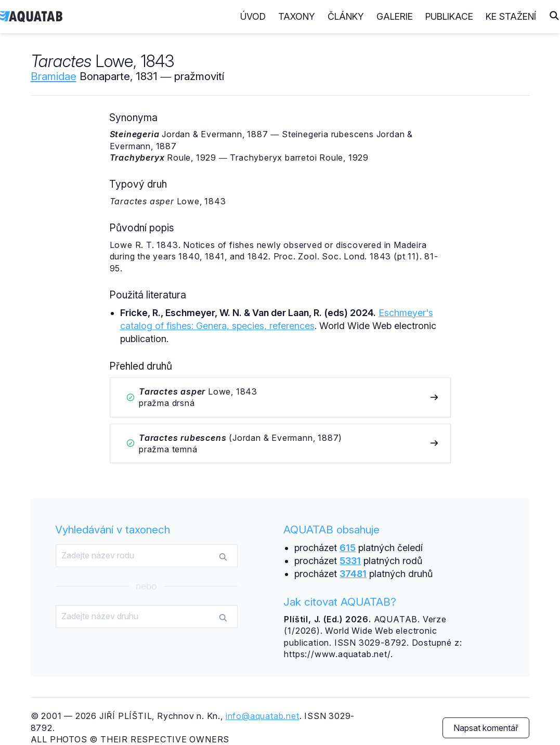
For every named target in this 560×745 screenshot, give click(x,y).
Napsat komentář (486, 728)
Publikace (449, 16)
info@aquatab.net (263, 716)
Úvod (253, 16)
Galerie (395, 16)
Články (346, 16)
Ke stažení (511, 16)
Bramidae (54, 76)
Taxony (297, 16)
